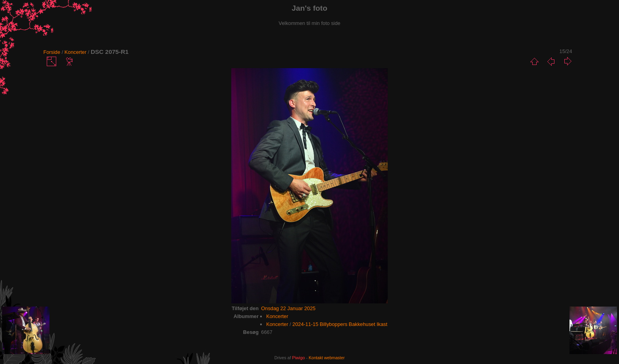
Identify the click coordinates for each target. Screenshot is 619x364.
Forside (52, 52)
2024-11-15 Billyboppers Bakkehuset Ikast (340, 324)
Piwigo (299, 358)
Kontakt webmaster (327, 358)
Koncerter (75, 52)
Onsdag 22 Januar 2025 (288, 308)
